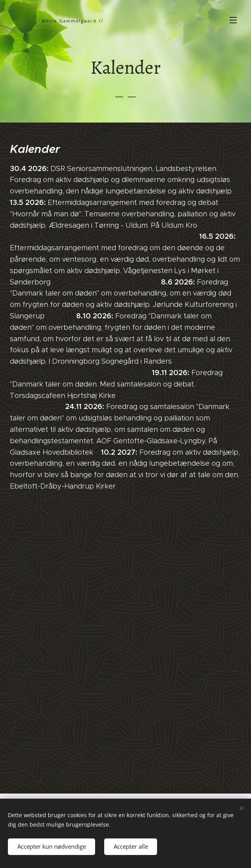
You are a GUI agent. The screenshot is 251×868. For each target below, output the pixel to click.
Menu (233, 20)
